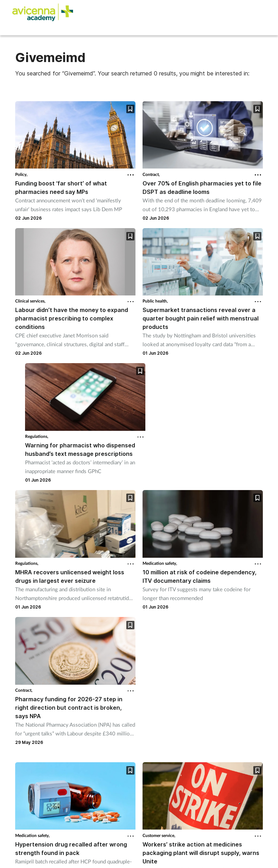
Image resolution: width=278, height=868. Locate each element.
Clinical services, (30, 301)
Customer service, (159, 835)
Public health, (155, 301)
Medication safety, (160, 563)
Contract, (151, 174)
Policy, (21, 174)
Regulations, (37, 436)
